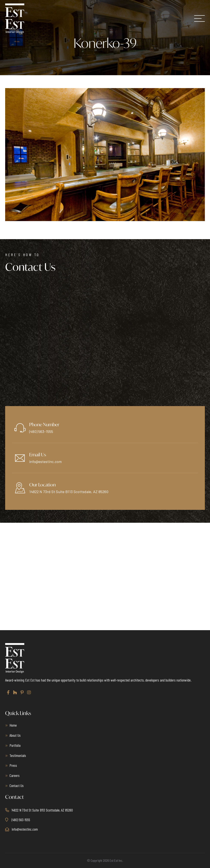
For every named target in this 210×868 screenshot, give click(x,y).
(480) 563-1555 (41, 431)
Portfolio (15, 745)
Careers (15, 775)
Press (13, 765)
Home (13, 725)
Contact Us (17, 785)
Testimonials (18, 755)
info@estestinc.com (45, 462)
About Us (15, 735)
